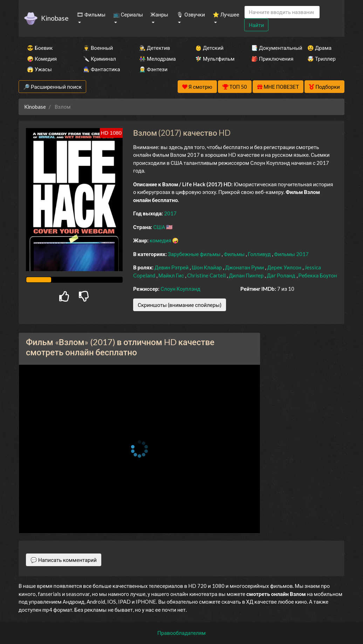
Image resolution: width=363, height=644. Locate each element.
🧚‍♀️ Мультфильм (214, 59)
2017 (170, 213)
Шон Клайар (207, 267)
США (160, 227)
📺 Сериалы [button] (128, 14)
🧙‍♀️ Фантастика (102, 69)
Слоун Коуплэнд (180, 289)
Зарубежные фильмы (195, 254)
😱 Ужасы (39, 69)
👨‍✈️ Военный (98, 48)
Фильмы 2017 (291, 254)
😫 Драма (319, 48)
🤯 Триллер (321, 59)
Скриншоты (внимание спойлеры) (180, 305)
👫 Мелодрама (157, 59)
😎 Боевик (40, 48)
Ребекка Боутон (318, 275)
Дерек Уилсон (285, 267)
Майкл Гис (172, 275)
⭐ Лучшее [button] (226, 14)
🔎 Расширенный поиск (52, 87)
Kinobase (55, 18)
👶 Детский (209, 48)
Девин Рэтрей (172, 267)
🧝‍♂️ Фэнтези (153, 69)
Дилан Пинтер (247, 275)
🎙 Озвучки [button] (191, 14)
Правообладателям (181, 633)
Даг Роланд (281, 275)
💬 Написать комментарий (64, 560)
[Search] (282, 12)
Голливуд (260, 254)
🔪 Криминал (100, 59)
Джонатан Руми (245, 267)
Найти (256, 25)
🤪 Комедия (42, 59)
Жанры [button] (160, 14)
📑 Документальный (270, 48)
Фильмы (235, 254)
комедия (161, 240)
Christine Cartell (207, 275)
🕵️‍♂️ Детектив (155, 48)
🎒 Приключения (270, 59)
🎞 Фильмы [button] (91, 14)
